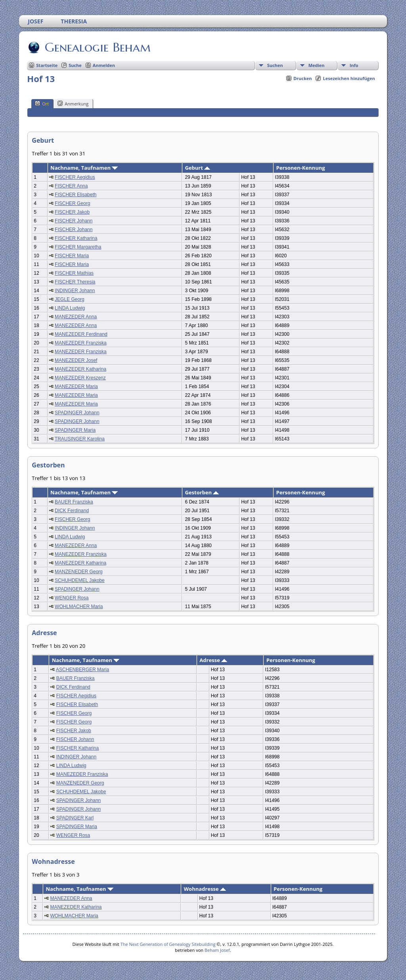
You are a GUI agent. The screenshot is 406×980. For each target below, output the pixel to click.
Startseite (47, 65)
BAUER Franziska (74, 502)
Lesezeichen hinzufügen (349, 78)
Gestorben (202, 492)
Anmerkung (73, 103)
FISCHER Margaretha (78, 247)
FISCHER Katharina (76, 238)
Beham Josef (217, 950)
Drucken (303, 78)
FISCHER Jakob (72, 212)
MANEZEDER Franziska (81, 343)
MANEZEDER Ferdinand (81, 334)
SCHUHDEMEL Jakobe (80, 580)
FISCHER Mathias (74, 273)
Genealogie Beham (97, 47)
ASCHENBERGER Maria (82, 670)
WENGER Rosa (72, 598)
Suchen (275, 65)
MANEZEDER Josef (76, 360)
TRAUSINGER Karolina (80, 439)
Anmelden (104, 65)
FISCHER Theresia (75, 282)
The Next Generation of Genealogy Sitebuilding (168, 944)
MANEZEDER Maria (76, 387)
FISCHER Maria (72, 256)
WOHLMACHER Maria (79, 607)
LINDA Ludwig (70, 308)
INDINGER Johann (75, 291)
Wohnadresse (205, 889)
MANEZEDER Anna (76, 317)
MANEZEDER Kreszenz (80, 378)
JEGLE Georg (70, 299)
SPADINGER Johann (77, 413)
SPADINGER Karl (75, 818)
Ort (42, 103)
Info (354, 65)
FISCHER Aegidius (75, 177)
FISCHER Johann (74, 221)
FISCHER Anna (71, 186)
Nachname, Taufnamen (84, 168)
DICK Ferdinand (72, 511)
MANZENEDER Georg (79, 572)
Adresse (213, 660)
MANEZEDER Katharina (80, 369)
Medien (317, 65)
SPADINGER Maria (75, 430)
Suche (75, 65)
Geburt (197, 168)
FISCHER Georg (72, 203)
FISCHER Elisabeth (76, 195)
